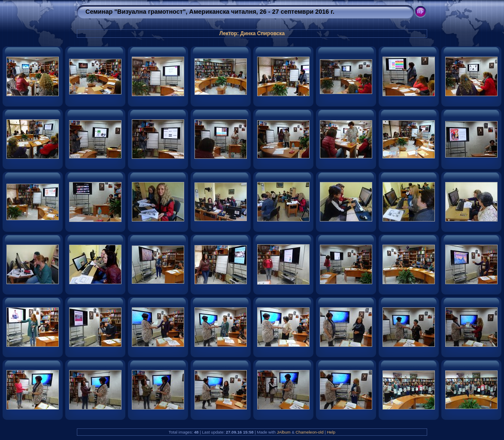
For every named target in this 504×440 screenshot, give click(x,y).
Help (331, 432)
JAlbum (284, 432)
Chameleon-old (310, 432)
